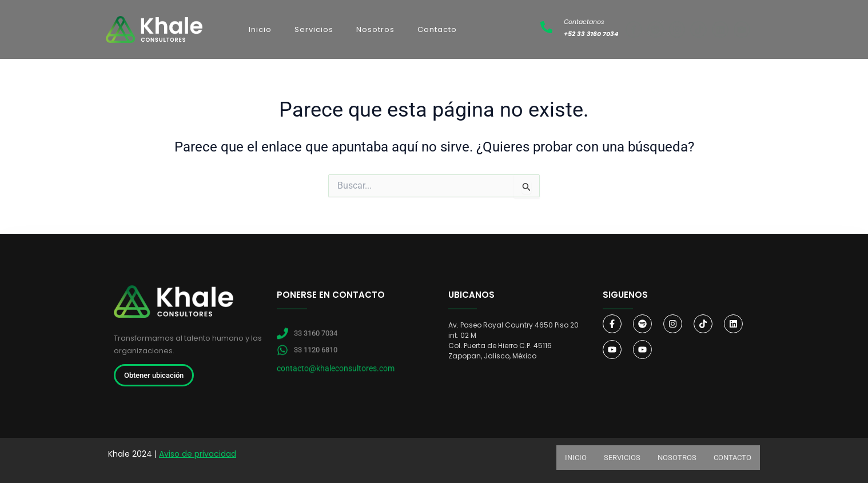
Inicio (260, 29)
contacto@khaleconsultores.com (336, 381)
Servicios (314, 29)
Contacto (437, 29)
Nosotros (375, 29)
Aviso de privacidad (198, 454)
